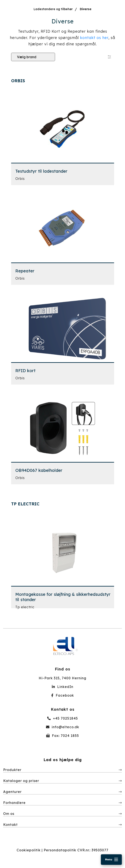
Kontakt (10, 825)
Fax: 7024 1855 (63, 736)
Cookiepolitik (29, 850)
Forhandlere (14, 803)
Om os (9, 814)
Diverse (86, 9)
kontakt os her (94, 38)
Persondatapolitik (60, 850)
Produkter (12, 770)
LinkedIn (63, 687)
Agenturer (12, 792)
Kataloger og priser (21, 781)
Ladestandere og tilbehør (53, 9)
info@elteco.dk (63, 727)
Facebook (63, 695)
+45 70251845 (63, 718)
